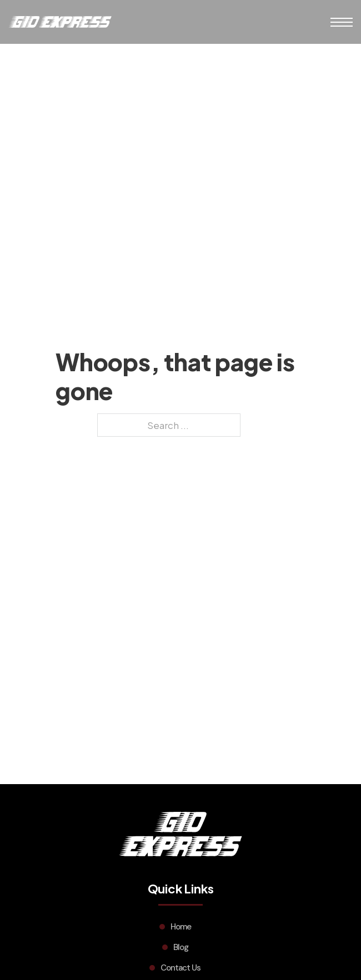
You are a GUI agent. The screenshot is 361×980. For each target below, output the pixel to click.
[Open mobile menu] (342, 22)
